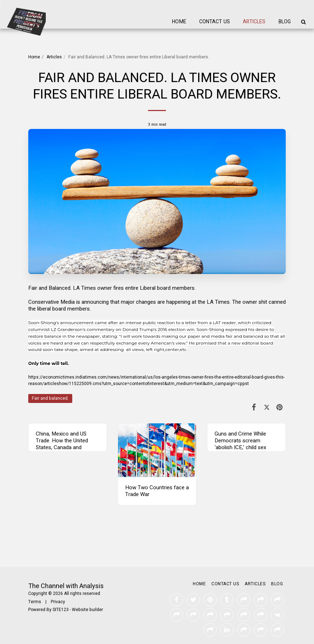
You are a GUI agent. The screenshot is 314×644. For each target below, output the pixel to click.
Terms (35, 602)
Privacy (58, 602)
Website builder (87, 610)
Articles (54, 57)
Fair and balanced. (50, 398)
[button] (303, 22)
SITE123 (61, 610)
